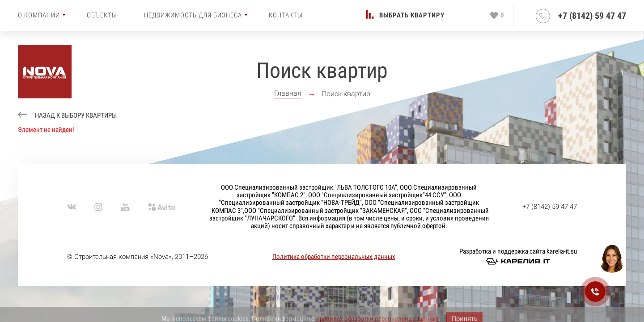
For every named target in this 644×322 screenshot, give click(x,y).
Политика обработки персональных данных (334, 257)
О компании (39, 15)
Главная (288, 93)
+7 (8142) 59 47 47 (592, 16)
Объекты (102, 15)
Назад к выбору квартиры (75, 116)
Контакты (286, 15)
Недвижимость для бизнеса (193, 15)
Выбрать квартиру (412, 15)
